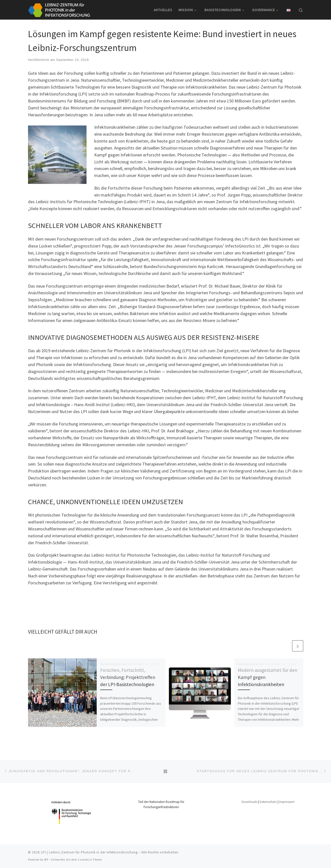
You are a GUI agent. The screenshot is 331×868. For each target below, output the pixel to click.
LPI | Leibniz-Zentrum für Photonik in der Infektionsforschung (89, 852)
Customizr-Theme (90, 860)
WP (46, 860)
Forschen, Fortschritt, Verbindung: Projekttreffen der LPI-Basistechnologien (128, 677)
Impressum (287, 802)
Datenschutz (268, 802)
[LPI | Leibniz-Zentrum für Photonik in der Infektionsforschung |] (59, 9)
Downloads (249, 802)
